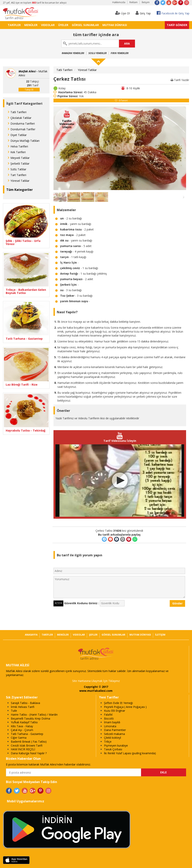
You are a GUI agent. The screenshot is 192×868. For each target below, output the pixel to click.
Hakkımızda (119, 2)
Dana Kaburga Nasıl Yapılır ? (29, 753)
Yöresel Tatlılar (20, 181)
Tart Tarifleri (18, 175)
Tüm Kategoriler (20, 190)
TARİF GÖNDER (177, 25)
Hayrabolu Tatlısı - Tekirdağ (26, 430)
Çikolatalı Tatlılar (21, 118)
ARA (127, 43)
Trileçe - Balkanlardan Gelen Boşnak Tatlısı (26, 291)
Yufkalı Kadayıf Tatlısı (24, 722)
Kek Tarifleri (18, 152)
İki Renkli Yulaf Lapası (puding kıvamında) (130, 753)
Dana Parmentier (115, 730)
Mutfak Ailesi (33, 73)
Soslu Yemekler (97, 53)
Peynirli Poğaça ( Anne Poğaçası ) (125, 707)
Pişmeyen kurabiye (116, 745)
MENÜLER (31, 25)
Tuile (14, 711)
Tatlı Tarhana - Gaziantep (24, 339)
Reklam (133, 2)
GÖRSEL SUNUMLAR (85, 25)
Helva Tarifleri (19, 146)
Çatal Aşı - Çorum (22, 730)
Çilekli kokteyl (112, 738)
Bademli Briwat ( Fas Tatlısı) (29, 742)
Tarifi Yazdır (180, 80)
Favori (121, 100)
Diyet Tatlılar (19, 135)
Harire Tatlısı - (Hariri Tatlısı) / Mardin (34, 715)
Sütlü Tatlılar (18, 169)
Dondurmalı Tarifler (23, 129)
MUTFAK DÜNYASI (115, 25)
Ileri (179, 148)
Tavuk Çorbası (113, 749)
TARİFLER (14, 25)
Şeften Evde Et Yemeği (118, 703)
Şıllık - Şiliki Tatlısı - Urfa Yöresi (23, 242)
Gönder (177, 603)
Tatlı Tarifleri (18, 112)
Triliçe (108, 742)
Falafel (108, 715)
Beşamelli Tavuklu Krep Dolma (30, 718)
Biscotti (109, 718)
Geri (60, 148)
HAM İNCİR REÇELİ (23, 749)
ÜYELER (63, 25)
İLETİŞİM (160, 635)
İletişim (146, 2)
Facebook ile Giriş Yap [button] (173, 13)
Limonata (110, 726)
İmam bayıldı (112, 722)
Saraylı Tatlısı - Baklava (25, 703)
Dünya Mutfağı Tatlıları (25, 141)
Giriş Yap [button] (143, 13)
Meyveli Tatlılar (20, 158)
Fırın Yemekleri (120, 53)
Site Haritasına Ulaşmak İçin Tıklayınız (96, 681)
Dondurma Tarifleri (23, 124)
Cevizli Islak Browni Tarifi (27, 745)
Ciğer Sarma (19, 738)
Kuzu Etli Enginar (115, 711)
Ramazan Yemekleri (73, 53)
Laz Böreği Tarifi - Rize (22, 385)
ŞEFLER (93, 635)
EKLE (163, 772)
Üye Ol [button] (122, 13)
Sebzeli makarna (114, 734)
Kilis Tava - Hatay (22, 726)
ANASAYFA (31, 635)
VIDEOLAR (48, 25)
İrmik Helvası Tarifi (23, 707)
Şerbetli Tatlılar (20, 164)
